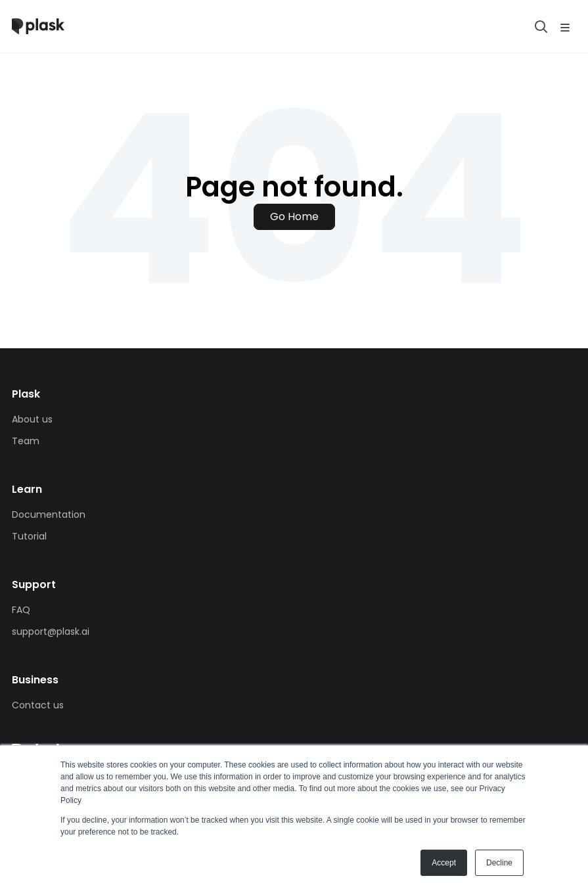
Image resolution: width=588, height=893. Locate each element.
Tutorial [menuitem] (29, 536)
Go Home (294, 217)
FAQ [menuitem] (21, 610)
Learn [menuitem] (27, 489)
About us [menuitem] (32, 419)
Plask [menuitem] (26, 394)
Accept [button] (444, 863)
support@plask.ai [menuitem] (51, 631)
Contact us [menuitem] (38, 705)
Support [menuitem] (34, 584)
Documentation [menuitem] (49, 515)
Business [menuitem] (35, 680)
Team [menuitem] (26, 441)
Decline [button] (499, 863)
